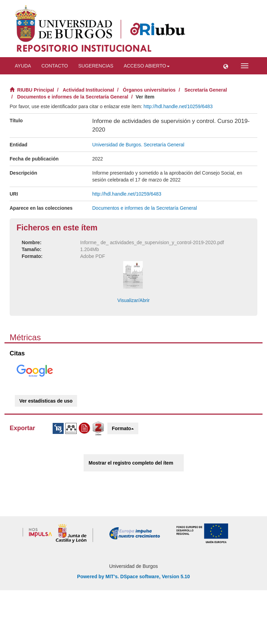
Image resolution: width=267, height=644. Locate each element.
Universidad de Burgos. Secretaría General (138, 145)
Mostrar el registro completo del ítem (131, 463)
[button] (226, 66)
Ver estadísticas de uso (46, 401)
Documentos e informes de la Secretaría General (73, 97)
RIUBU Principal (36, 90)
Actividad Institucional (88, 90)
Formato (123, 428)
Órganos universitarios (149, 90)
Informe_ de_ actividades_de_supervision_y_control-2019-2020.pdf (152, 242)
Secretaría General (206, 90)
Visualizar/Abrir (133, 300)
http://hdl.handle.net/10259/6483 (178, 106)
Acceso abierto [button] (146, 66)
